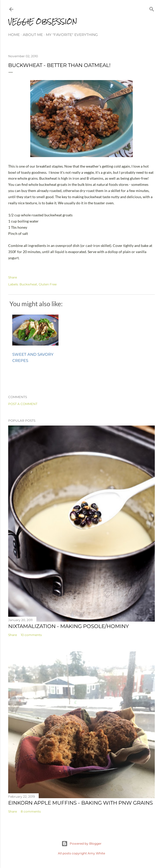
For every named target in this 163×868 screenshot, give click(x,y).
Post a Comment (23, 404)
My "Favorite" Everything (72, 35)
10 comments (31, 635)
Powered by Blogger (81, 844)
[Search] (152, 8)
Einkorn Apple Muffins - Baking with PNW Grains (80, 803)
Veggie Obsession (43, 22)
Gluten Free (48, 284)
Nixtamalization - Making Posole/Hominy (69, 626)
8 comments (31, 811)
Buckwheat (28, 284)
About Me (33, 35)
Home (14, 35)
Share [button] (13, 277)
